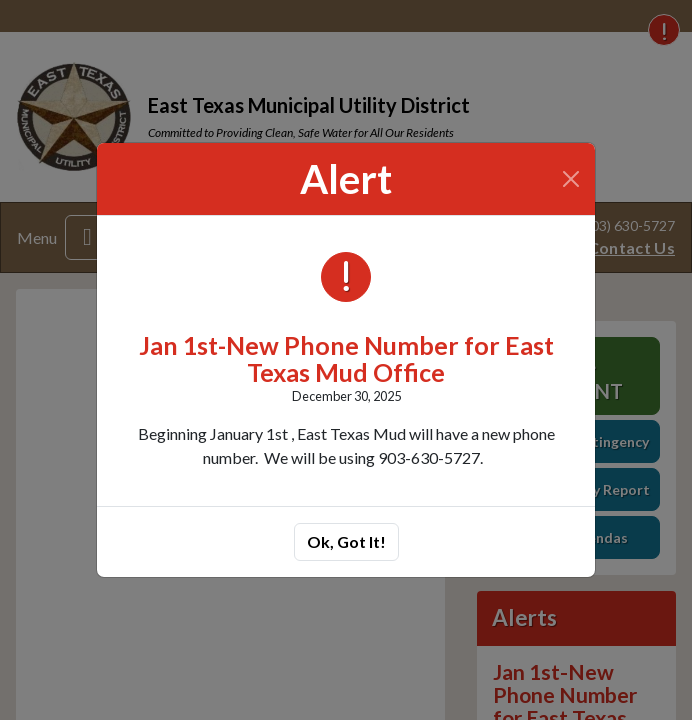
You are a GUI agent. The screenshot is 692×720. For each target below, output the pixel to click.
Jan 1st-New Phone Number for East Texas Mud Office (346, 358)
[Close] (571, 179)
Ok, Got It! (346, 541)
